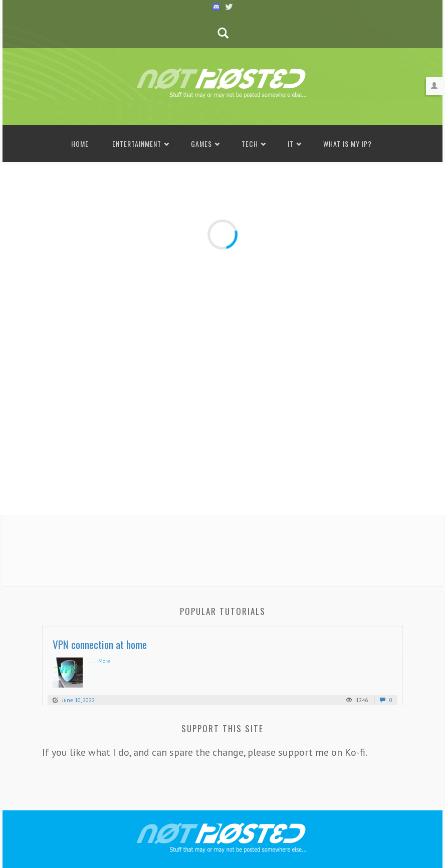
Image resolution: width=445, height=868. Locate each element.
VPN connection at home (100, 644)
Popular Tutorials (223, 611)
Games (201, 144)
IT (291, 144)
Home (80, 144)
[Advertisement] (223, 548)
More (104, 661)
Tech (250, 144)
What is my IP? (348, 144)
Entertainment (137, 144)
